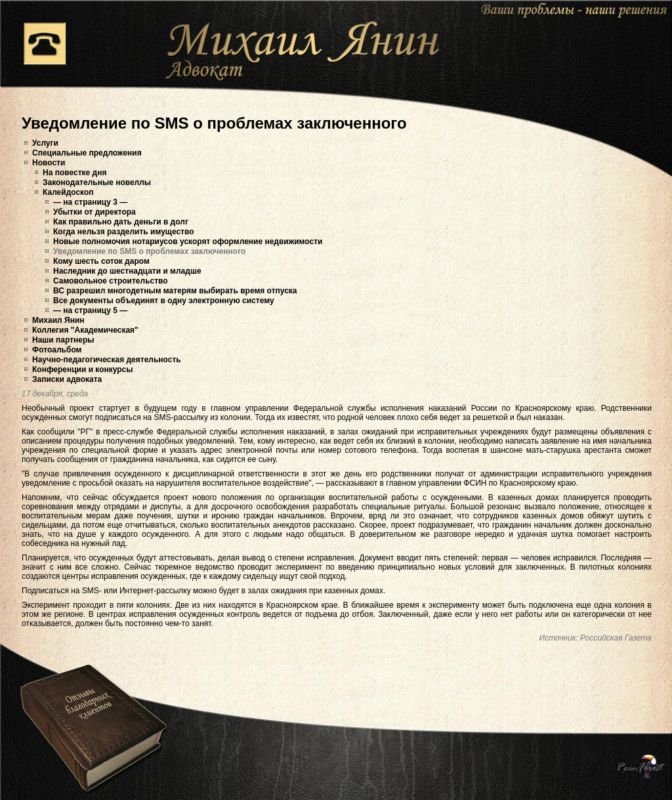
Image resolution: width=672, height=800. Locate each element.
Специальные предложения (87, 153)
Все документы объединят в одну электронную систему (164, 301)
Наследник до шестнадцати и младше (127, 271)
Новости (49, 163)
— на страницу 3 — (90, 202)
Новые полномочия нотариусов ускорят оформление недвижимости (188, 242)
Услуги (45, 143)
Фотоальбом (57, 350)
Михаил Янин (58, 320)
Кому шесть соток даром (101, 261)
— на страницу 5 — (90, 310)
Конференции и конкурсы (83, 369)
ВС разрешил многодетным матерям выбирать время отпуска (175, 291)
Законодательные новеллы (97, 182)
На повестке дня (74, 173)
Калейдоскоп (68, 192)
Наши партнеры (63, 340)
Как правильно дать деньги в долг (121, 222)
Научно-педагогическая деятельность (107, 360)
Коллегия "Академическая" (85, 330)
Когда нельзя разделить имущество (124, 232)
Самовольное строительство (111, 281)
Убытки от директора (94, 212)
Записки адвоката (67, 379)
